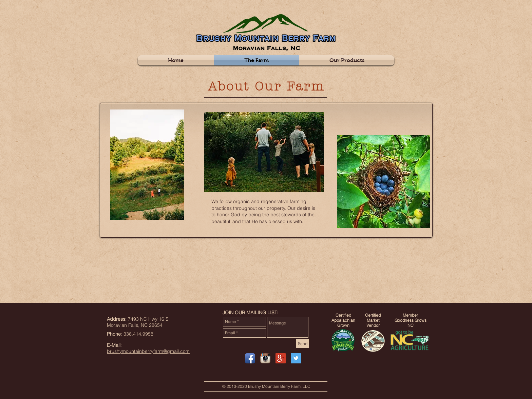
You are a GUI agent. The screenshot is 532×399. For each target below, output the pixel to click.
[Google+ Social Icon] (281, 358)
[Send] (303, 344)
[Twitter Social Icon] (296, 358)
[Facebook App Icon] (250, 358)
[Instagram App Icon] (265, 358)
